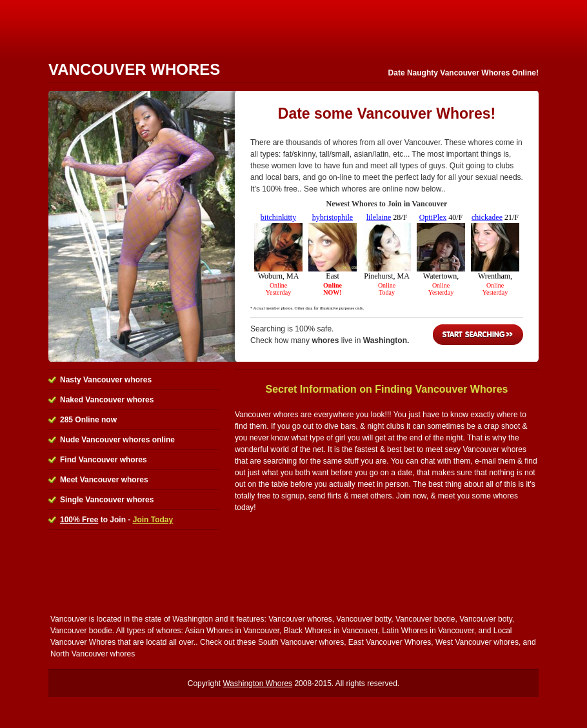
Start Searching (478, 335)
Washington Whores (257, 684)
